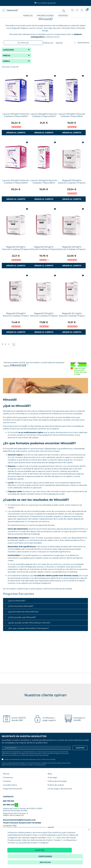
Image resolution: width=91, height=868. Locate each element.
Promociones (45, 16)
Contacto (7, 781)
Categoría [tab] (8, 50)
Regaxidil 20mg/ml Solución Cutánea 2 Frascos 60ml (44, 316)
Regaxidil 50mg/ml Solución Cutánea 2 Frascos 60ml (44, 249)
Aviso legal (52, 777)
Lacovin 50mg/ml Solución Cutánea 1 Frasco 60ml (72, 115)
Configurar (45, 856)
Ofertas (63, 16)
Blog (50, 774)
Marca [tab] (6, 61)
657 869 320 (11, 805)
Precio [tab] (7, 56)
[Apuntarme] (80, 748)
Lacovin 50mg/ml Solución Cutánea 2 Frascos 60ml (44, 115)
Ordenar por (48, 43)
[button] (27, 76)
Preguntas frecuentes (13, 789)
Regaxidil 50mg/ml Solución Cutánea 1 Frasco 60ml (16, 316)
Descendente (83, 43)
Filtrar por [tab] (23, 43)
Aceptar (40, 850)
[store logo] (13, 10)
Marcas (28, 16)
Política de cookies (56, 785)
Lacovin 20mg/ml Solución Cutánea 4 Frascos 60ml (16, 182)
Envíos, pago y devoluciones (60, 789)
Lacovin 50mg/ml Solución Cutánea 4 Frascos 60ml (16, 115)
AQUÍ (54, 838)
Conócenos (8, 777)
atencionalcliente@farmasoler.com (19, 820)
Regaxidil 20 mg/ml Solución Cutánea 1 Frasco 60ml (72, 316)
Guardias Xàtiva (10, 785)
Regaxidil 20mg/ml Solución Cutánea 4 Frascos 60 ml (72, 249)
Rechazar (45, 862)
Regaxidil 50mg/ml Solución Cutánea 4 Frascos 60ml (72, 183)
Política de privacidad (42, 755)
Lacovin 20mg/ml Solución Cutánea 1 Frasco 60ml (44, 182)
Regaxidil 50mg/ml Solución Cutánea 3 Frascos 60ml (16, 249)
